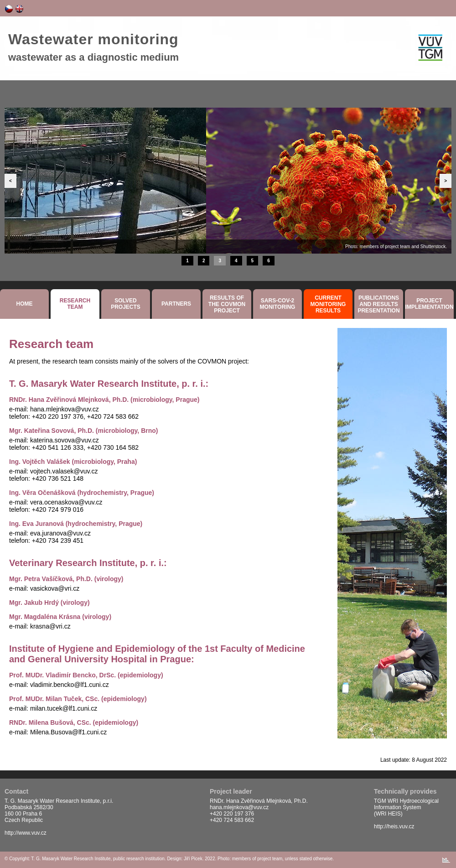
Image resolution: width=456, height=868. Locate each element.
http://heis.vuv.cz (394, 826)
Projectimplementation (429, 304)
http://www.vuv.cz (26, 833)
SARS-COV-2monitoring (278, 304)
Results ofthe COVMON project (227, 304)
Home (25, 304)
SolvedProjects (126, 304)
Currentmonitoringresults (328, 304)
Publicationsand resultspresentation (378, 304)
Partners (176, 304)
